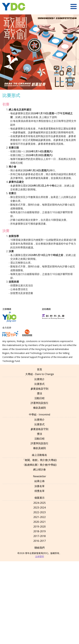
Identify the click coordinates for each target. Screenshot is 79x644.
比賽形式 (39, 384)
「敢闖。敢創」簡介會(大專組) (39, 460)
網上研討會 (39, 469)
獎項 (39, 393)
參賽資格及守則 (39, 389)
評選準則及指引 (39, 403)
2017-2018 (39, 536)
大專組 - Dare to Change (40, 374)
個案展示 (39, 498)
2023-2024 (39, 508)
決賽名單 (39, 486)
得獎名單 (39, 491)
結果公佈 (39, 481)
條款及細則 (39, 408)
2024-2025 (39, 503)
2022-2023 (39, 512)
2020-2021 (39, 522)
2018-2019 (39, 531)
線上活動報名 (39, 455)
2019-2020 (39, 527)
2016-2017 (39, 541)
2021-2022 (39, 517)
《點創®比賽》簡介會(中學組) (39, 465)
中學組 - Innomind (39, 414)
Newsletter (40, 476)
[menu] (74, 6)
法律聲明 (39, 556)
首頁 (39, 369)
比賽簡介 (39, 379)
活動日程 (39, 398)
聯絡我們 (39, 548)
